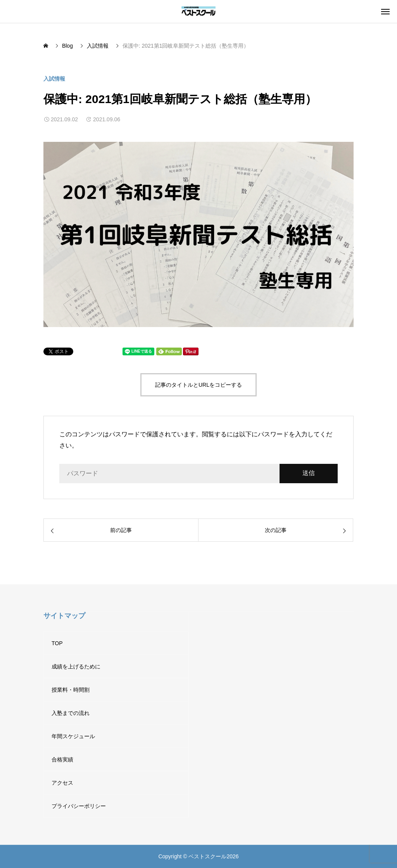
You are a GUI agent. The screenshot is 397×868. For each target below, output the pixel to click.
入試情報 (54, 79)
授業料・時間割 (71, 690)
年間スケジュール (73, 736)
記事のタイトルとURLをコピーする (198, 385)
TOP (57, 643)
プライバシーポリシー (79, 806)
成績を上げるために (76, 666)
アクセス (62, 783)
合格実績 (62, 759)
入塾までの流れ (71, 713)
